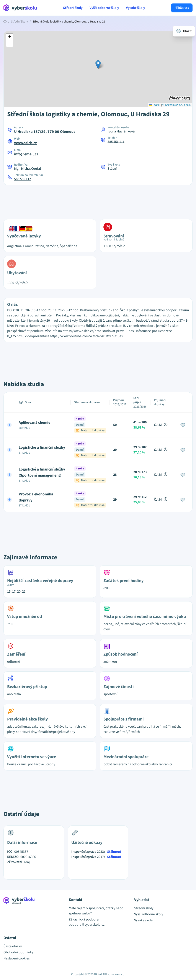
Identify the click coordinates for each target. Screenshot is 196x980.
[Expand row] (10, 425)
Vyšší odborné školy (104, 8)
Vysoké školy (136, 8)
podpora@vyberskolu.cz (87, 925)
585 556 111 (116, 142)
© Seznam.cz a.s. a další (177, 105)
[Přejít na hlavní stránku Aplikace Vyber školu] (20, 8)
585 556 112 (23, 179)
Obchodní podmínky (18, 952)
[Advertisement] (98, 200)
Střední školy (73, 8)
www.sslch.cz (25, 143)
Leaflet (155, 105)
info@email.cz (26, 154)
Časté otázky (13, 946)
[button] (98, 65)
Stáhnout (114, 852)
